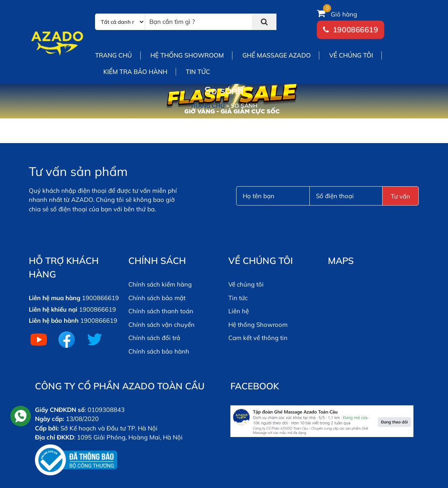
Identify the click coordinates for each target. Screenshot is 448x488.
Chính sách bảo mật (157, 298)
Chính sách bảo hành (159, 351)
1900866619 (355, 30)
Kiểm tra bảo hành (135, 72)
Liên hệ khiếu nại (53, 309)
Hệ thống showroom (187, 55)
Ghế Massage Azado (276, 55)
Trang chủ (113, 55)
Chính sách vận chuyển (161, 325)
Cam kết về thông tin (258, 338)
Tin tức (198, 72)
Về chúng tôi (351, 55)
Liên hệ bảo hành (54, 320)
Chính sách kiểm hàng (160, 284)
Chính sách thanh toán (161, 311)
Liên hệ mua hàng (55, 298)
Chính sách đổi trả (154, 338)
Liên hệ (239, 311)
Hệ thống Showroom (258, 325)
